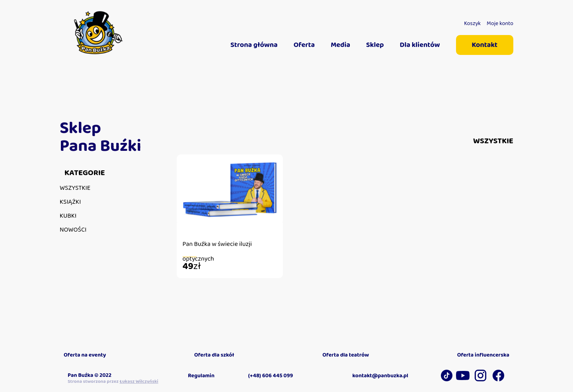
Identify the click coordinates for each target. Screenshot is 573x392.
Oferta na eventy (85, 355)
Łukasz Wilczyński (139, 381)
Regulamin (201, 376)
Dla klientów (420, 45)
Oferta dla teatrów (346, 355)
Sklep (375, 45)
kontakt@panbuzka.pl (380, 376)
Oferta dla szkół (214, 355)
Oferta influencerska (483, 355)
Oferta (304, 45)
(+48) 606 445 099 (271, 376)
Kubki (68, 216)
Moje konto (500, 23)
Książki (70, 202)
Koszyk (472, 23)
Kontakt (485, 45)
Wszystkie (75, 188)
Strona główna (254, 45)
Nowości (73, 230)
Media (340, 45)
